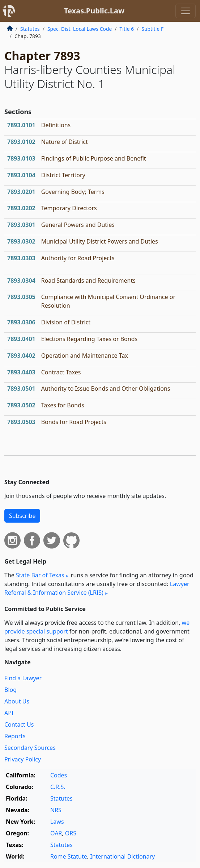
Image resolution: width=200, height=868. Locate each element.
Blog (10, 690)
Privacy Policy (23, 759)
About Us (17, 701)
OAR (56, 833)
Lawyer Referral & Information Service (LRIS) (97, 588)
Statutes (30, 29)
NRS (56, 810)
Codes (59, 775)
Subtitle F (152, 29)
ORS (71, 833)
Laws (57, 822)
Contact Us (19, 724)
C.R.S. (58, 787)
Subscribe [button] (22, 516)
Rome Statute (69, 856)
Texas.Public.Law (94, 11)
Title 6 (127, 29)
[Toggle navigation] (186, 11)
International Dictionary (122, 856)
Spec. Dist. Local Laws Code (80, 29)
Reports (15, 736)
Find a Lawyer (23, 678)
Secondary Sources (30, 748)
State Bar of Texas (40, 575)
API (9, 713)
